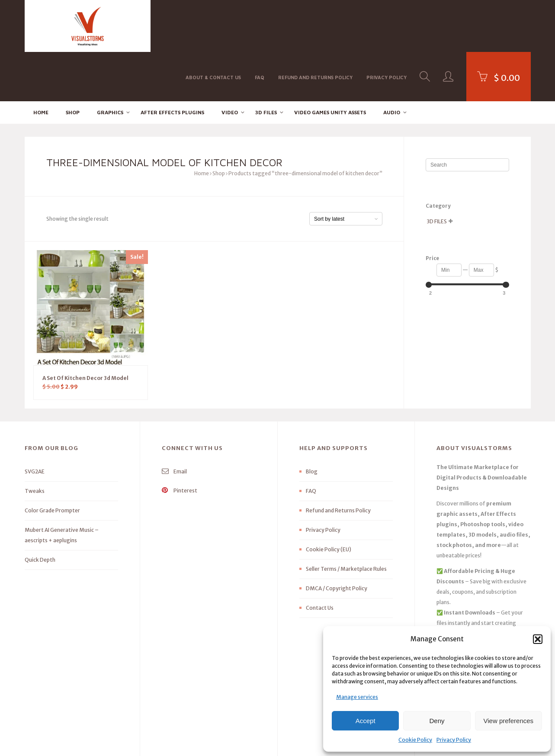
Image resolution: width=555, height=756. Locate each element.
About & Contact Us (213, 25)
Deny (437, 721)
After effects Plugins (172, 63)
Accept (366, 721)
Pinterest (180, 442)
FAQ (260, 25)
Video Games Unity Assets (330, 63)
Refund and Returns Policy (315, 25)
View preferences (509, 721)
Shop (73, 63)
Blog (312, 423)
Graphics (110, 63)
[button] (538, 639)
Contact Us (320, 559)
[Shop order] (346, 170)
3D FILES (266, 63)
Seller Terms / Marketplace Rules (346, 520)
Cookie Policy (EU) (329, 500)
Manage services (357, 697)
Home (41, 63)
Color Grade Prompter (52, 462)
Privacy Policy (454, 740)
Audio (392, 63)
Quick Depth (40, 511)
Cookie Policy (415, 740)
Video (230, 63)
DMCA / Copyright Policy (337, 539)
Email (174, 423)
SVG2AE (35, 423)
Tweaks (35, 442)
